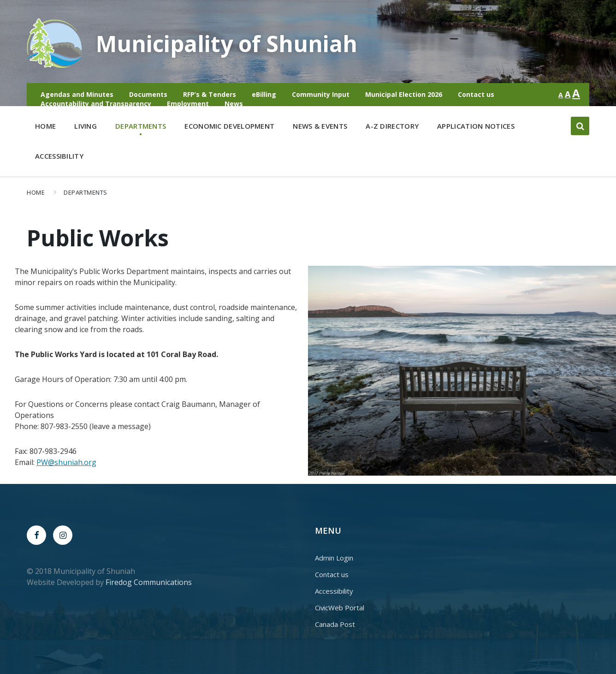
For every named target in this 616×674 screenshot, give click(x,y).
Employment (188, 104)
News (234, 104)
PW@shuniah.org (66, 462)
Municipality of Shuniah (227, 44)
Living (86, 128)
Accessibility (59, 156)
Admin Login (334, 558)
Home (45, 126)
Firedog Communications (149, 582)
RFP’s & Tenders (210, 94)
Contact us (476, 94)
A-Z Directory (392, 126)
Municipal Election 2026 (404, 94)
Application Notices (476, 126)
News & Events (320, 126)
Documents (148, 94)
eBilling (264, 94)
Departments (141, 128)
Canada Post (335, 624)
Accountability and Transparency (96, 104)
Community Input (321, 94)
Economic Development (229, 128)
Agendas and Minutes (77, 94)
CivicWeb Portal (340, 608)
